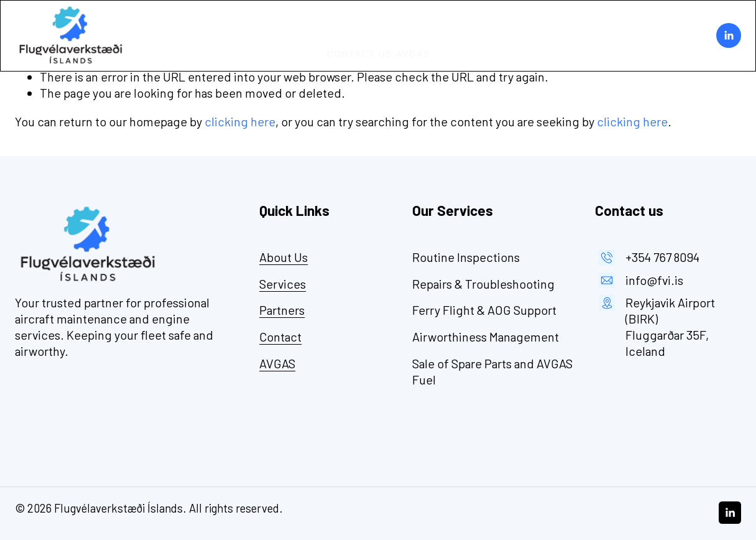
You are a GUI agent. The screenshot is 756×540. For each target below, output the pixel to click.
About (339, 22)
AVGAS (413, 49)
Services (386, 22)
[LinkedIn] (729, 35)
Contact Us (360, 49)
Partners (442, 22)
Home (303, 22)
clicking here (240, 121)
